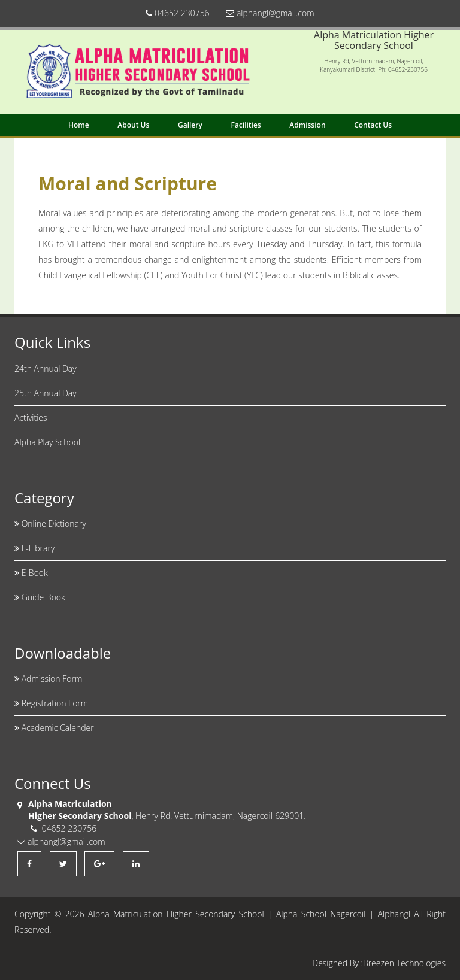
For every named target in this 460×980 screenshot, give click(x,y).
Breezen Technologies (404, 963)
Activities (31, 418)
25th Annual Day (46, 393)
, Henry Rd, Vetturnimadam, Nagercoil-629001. (167, 816)
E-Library (34, 548)
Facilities (246, 125)
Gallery (190, 125)
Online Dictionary (50, 524)
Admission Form (48, 679)
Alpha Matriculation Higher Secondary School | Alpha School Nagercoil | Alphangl (249, 914)
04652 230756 (177, 13)
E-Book (31, 573)
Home (79, 125)
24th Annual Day (46, 368)
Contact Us (373, 125)
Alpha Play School (47, 442)
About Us (133, 125)
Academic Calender (54, 728)
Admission (307, 125)
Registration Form (51, 703)
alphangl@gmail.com (270, 13)
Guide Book (40, 597)
